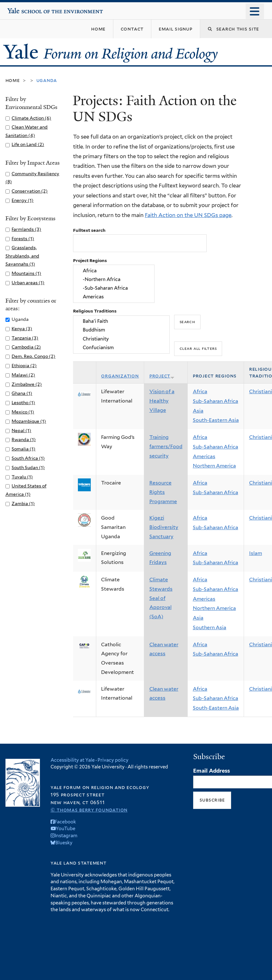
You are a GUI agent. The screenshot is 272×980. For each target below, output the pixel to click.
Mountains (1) (26, 273)
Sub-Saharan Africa (216, 401)
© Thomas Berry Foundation (89, 810)
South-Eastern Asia (216, 420)
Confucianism (121, 347)
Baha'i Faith (121, 321)
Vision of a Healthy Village (162, 401)
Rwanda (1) (24, 440)
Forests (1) (23, 239)
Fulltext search (89, 230)
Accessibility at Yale (73, 760)
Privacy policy (113, 760)
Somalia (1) (23, 449)
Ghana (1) (22, 393)
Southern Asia (210, 627)
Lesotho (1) (23, 403)
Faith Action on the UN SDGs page (188, 215)
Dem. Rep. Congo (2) (33, 356)
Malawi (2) (23, 375)
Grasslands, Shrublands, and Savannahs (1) (22, 256)
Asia (198, 411)
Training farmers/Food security (166, 446)
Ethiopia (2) (24, 366)
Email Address (211, 771)
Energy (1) (23, 200)
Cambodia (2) (26, 347)
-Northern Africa (114, 279)
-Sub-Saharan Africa (114, 288)
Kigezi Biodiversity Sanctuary (164, 527)
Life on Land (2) (28, 144)
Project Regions (90, 260)
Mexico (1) (23, 412)
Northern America (214, 466)
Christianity (121, 339)
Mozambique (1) (29, 421)
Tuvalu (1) (22, 477)
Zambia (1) (23, 504)
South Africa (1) (28, 458)
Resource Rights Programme (163, 492)
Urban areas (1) (28, 283)
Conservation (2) (30, 191)
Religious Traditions (95, 311)
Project (162, 376)
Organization (120, 376)
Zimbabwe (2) (27, 384)
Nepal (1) (21, 431)
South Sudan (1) (28, 467)
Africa (114, 271)
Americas (114, 297)
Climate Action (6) (31, 118)
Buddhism (121, 330)
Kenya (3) (22, 329)
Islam (256, 553)
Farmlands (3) (26, 229)
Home (13, 80)
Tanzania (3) (25, 338)
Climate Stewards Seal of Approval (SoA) (161, 598)
